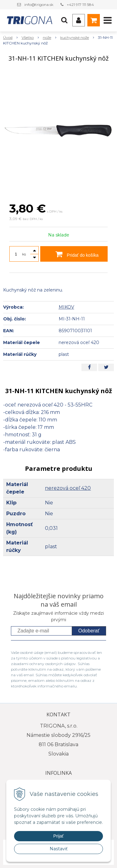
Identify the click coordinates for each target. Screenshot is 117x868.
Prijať (58, 836)
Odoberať (89, 631)
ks (24, 254)
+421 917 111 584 (80, 5)
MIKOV (66, 307)
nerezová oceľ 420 (68, 488)
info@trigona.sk (39, 5)
